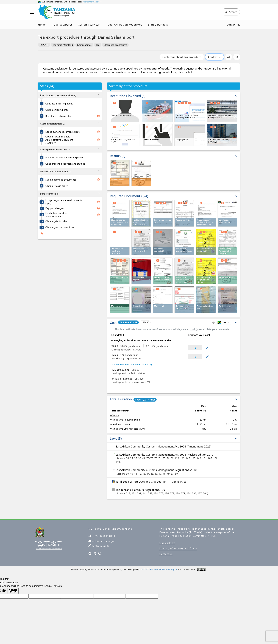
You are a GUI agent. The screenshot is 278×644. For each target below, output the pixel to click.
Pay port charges (55, 208)
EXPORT (44, 45)
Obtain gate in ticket (56, 221)
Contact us (233, 24)
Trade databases (62, 24)
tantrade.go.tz (100, 546)
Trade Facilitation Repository (124, 24)
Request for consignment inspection (65, 157)
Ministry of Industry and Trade (178, 548)
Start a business (158, 24)
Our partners (167, 543)
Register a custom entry (58, 116)
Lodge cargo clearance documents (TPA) (64, 202)
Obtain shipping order (57, 110)
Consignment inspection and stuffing (65, 164)
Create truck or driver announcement (57, 215)
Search (231, 12)
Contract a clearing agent (59, 104)
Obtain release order (56, 186)
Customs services (89, 24)
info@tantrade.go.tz (104, 541)
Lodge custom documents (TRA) (63, 132)
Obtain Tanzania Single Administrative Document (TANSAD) (59, 140)
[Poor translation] (13, 591)
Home (42, 24)
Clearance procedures (115, 45)
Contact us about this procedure (182, 57)
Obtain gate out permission (60, 227)
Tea (98, 45)
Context (215, 57)
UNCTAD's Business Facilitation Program (159, 569)
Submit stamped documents (61, 180)
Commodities (84, 45)
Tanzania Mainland (63, 45)
